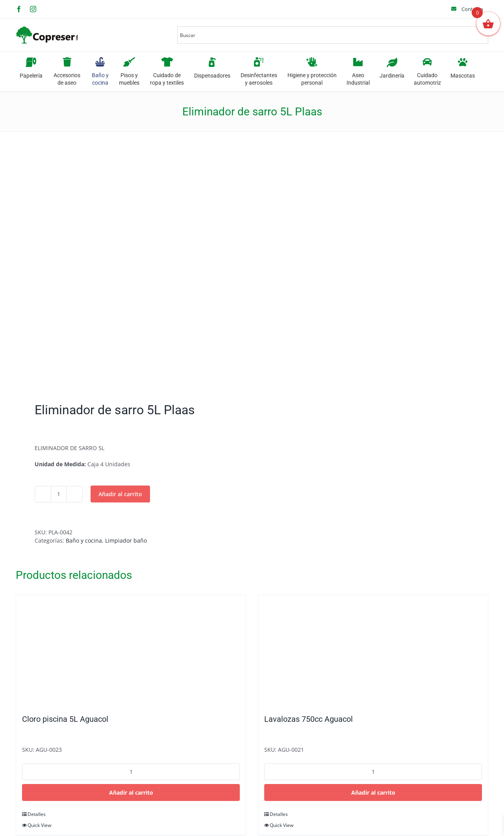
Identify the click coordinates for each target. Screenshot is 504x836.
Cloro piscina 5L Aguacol (65, 719)
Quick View (39, 825)
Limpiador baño (126, 540)
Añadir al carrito (120, 494)
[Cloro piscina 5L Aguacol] (131, 651)
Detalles (37, 814)
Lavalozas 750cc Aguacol (309, 719)
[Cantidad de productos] (59, 494)
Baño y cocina (84, 540)
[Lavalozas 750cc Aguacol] (373, 651)
